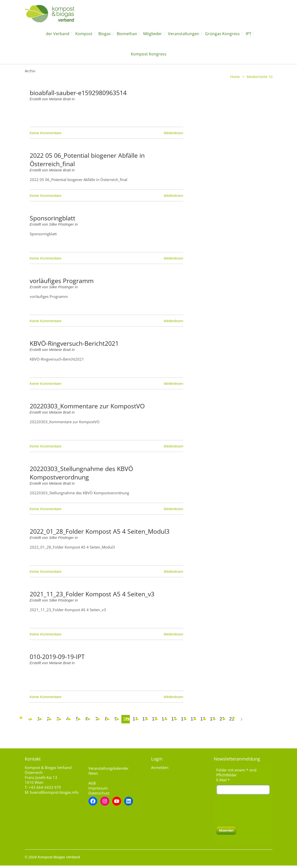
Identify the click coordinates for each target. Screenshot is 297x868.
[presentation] (254, 811)
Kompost (84, 34)
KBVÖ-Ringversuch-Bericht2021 (74, 343)
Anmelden (160, 767)
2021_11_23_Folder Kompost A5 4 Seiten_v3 (92, 594)
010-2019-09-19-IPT (57, 657)
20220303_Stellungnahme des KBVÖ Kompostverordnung (81, 473)
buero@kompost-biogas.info (54, 792)
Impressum (98, 788)
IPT (249, 34)
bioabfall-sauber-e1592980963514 (78, 93)
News (93, 773)
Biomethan (127, 34)
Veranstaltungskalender (108, 768)
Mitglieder (153, 34)
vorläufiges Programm (62, 281)
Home (235, 77)
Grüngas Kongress (222, 34)
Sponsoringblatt (53, 218)
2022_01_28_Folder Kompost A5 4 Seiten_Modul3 (100, 531)
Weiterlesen (174, 133)
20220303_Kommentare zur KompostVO (87, 406)
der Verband (58, 34)
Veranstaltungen (184, 34)
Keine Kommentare (46, 133)
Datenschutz (99, 793)
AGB (92, 783)
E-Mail (223, 780)
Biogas (105, 34)
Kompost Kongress (149, 54)
